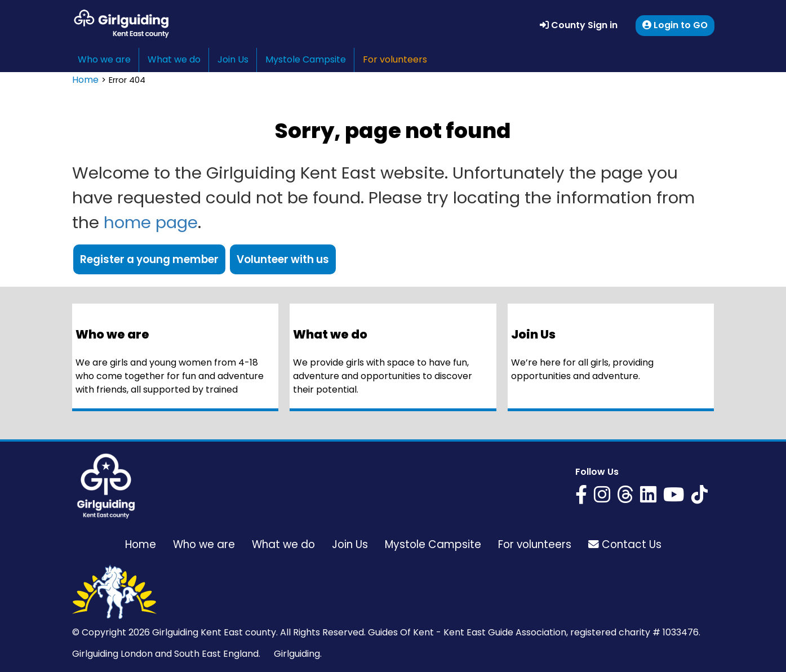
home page (151, 222)
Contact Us (625, 544)
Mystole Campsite (306, 59)
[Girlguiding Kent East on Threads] (625, 495)
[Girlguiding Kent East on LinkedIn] (648, 495)
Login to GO (675, 25)
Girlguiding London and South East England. (166, 654)
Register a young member (149, 259)
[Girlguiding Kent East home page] (106, 486)
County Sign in (579, 25)
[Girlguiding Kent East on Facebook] (581, 495)
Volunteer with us (283, 259)
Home (85, 80)
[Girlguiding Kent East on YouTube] (674, 495)
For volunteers (395, 59)
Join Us (233, 59)
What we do (174, 59)
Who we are (104, 59)
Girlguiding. (298, 654)
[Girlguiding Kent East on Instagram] (602, 495)
